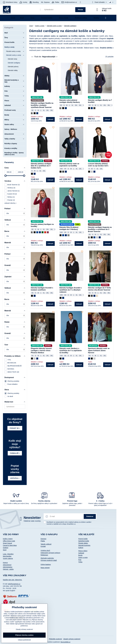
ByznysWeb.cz (66, 642)
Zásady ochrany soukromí (72, 639)
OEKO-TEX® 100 (12, 372)
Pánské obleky (83, 543)
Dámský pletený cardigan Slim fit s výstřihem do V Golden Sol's (41, 166)
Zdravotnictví (7, 565)
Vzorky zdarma (8, 558)
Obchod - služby (8, 569)
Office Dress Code (9, 541)
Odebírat (90, 516)
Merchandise (7, 556)
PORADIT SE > (15, 428)
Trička (80, 562)
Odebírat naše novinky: (32, 521)
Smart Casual (7, 543)
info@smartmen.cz (14, 584)
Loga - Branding (8, 554)
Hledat (80, 10)
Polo (80, 560)
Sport (5, 550)
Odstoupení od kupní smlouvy (50, 553)
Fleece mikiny (83, 551)
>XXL (8, 360)
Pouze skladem (11, 384)
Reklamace (44, 555)
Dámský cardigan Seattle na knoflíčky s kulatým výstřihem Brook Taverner (42, 105)
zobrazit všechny (11, 203)
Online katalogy (46, 564)
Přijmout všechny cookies (24, 635)
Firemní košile (83, 539)
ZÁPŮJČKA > (15, 478)
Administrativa (8, 567)
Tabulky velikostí (46, 544)
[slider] (6, 176)
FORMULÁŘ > (15, 453)
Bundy (80, 555)
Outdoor (6, 548)
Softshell (81, 553)
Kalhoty (81, 548)
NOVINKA (9, 369)
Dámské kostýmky (84, 545)
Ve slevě (9, 396)
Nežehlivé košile (84, 541)
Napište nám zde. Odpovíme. (13, 580)
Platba (43, 541)
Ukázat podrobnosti (24, 640)
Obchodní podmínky (47, 558)
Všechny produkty (12, 381)
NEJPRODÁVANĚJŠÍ (13, 366)
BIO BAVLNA (10, 363)
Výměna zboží (45, 551)
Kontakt (43, 546)
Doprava (43, 539)
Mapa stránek (45, 568)
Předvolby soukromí (55, 639)
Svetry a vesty (83, 557)
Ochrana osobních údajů (49, 560)
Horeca (5, 563)
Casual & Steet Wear (10, 545)
